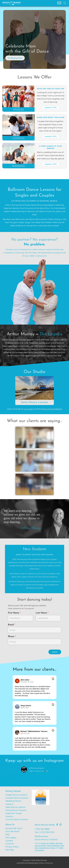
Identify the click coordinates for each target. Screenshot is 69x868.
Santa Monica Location (35, 402)
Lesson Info (51, 107)
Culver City (45, 843)
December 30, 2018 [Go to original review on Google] (27, 682)
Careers (9, 841)
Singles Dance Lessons (16, 795)
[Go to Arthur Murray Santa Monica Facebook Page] (57, 825)
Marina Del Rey (40, 846)
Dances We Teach (14, 828)
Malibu (52, 843)
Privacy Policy (12, 847)
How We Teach (13, 831)
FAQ (8, 834)
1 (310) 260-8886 (42, 829)
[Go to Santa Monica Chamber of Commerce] (49, 806)
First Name (14, 613)
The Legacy (11, 838)
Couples (18, 138)
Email (11, 625)
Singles (18, 110)
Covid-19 (9, 844)
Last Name (42, 613)
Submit (55, 652)
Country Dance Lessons (17, 819)
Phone (11, 637)
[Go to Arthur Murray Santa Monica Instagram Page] (61, 825)
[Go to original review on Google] (53, 680)
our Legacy (29, 409)
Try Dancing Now (15, 58)
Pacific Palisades (53, 846)
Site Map (10, 850)
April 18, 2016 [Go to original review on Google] (25, 733)
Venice (53, 848)
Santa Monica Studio (45, 825)
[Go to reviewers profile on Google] (17, 681)
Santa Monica (44, 848)
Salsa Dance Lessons (15, 807)
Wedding (18, 166)
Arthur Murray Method (52, 409)
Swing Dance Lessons (16, 810)
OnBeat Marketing (46, 863)
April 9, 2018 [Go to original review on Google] (25, 708)
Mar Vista (59, 843)
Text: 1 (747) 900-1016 (44, 832)
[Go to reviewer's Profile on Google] (17, 732)
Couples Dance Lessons (17, 798)
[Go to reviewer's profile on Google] (17, 707)
